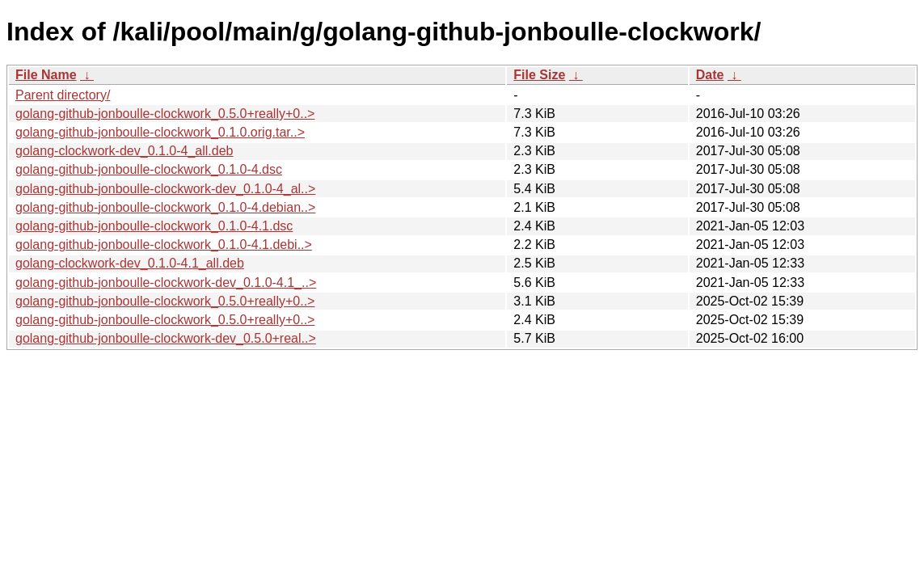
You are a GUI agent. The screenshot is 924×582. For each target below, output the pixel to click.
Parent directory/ (63, 95)
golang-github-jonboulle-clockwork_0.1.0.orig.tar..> (160, 132)
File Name (46, 75)
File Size (539, 75)
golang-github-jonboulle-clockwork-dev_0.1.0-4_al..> (165, 189)
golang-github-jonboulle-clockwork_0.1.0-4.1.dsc (154, 226)
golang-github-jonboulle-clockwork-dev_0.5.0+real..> (166, 338)
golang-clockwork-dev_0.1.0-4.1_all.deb (130, 263)
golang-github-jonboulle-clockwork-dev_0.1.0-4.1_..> (166, 283)
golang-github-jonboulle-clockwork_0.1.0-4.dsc (149, 169)
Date (710, 75)
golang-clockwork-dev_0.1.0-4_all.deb (124, 151)
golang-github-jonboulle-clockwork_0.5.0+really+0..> (165, 114)
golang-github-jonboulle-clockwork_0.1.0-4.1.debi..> (164, 245)
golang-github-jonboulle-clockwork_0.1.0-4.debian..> (165, 207)
